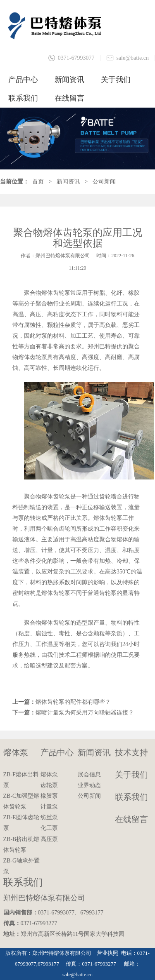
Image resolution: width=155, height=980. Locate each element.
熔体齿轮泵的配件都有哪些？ (73, 702)
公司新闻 (104, 182)
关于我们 (116, 80)
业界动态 (89, 785)
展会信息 (89, 774)
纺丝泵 (49, 817)
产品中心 (23, 80)
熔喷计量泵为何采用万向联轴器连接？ (85, 713)
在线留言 (69, 98)
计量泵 (49, 807)
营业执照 (107, 953)
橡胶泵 (49, 796)
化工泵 (49, 828)
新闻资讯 (69, 80)
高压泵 (49, 839)
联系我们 (23, 98)
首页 (38, 182)
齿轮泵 (49, 785)
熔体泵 (16, 752)
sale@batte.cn (132, 58)
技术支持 (131, 752)
